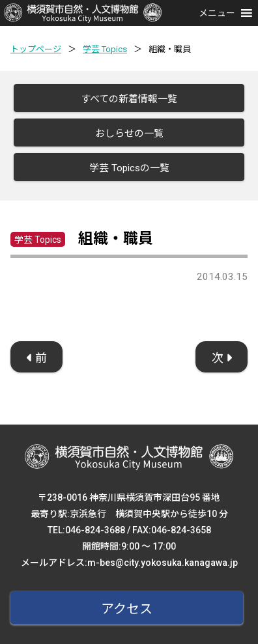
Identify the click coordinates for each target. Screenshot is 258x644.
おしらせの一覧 (129, 133)
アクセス (127, 609)
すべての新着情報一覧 (129, 99)
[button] (217, 13)
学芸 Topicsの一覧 (129, 168)
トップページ (36, 49)
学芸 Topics (105, 49)
